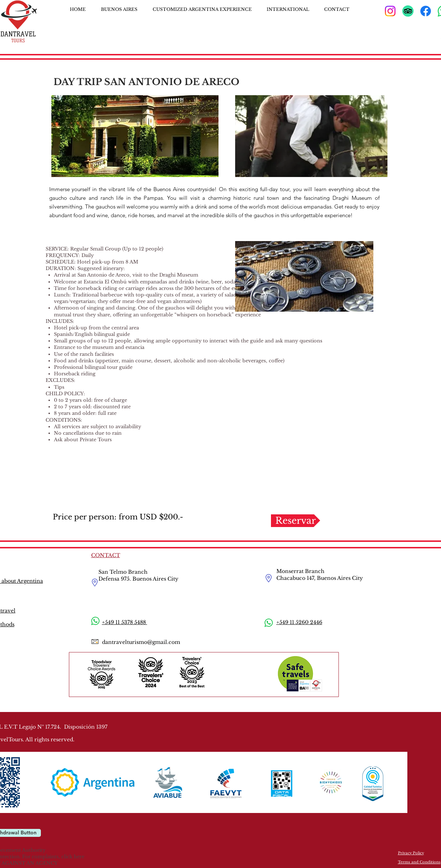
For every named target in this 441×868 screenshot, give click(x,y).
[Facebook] (426, 11)
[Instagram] (390, 11)
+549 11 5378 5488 (125, 622)
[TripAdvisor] (408, 11)
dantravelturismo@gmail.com (141, 642)
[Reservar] (296, 521)
